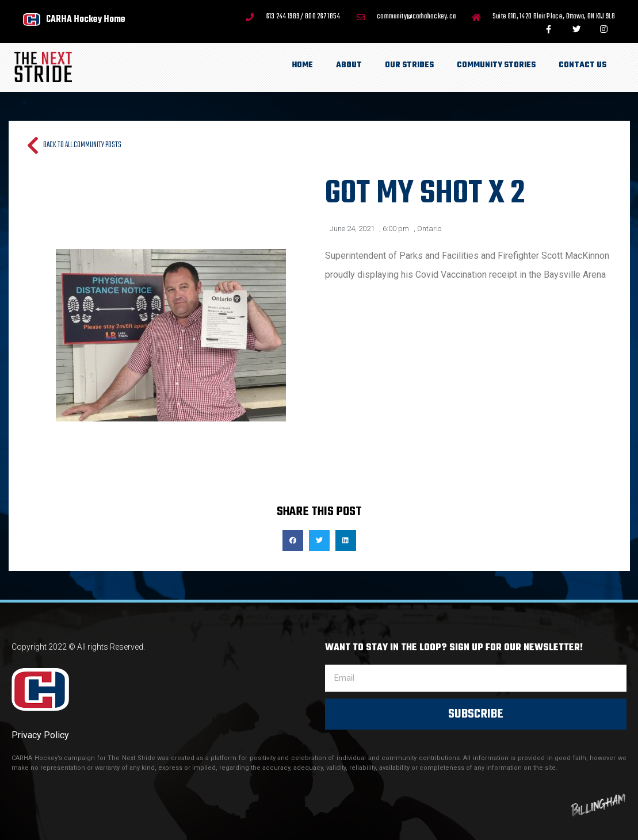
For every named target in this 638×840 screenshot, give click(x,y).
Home (303, 65)
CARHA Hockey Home (86, 19)
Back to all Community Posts (82, 145)
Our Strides (409, 65)
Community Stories (496, 65)
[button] (293, 540)
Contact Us (582, 65)
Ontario (429, 229)
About (349, 65)
